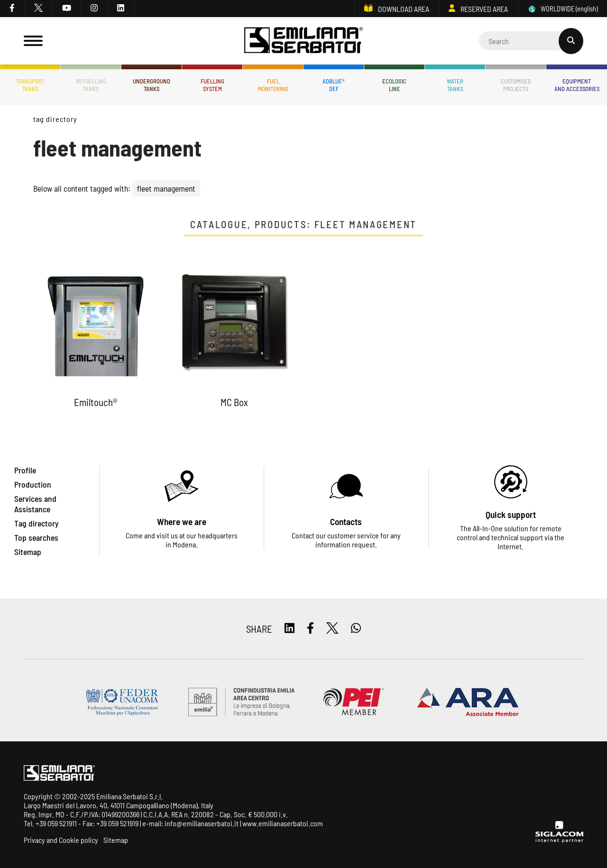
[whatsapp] (356, 629)
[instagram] (94, 9)
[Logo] (303, 41)
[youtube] (67, 9)
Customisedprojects (516, 85)
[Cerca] (531, 41)
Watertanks (455, 85)
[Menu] (33, 41)
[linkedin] (121, 9)
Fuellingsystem (212, 85)
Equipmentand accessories (577, 85)
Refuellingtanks (91, 85)
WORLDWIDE (562, 9)
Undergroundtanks (152, 85)
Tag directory (55, 119)
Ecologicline (394, 85)
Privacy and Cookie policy (61, 840)
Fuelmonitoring (273, 85)
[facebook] (12, 9)
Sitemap (116, 840)
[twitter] (39, 9)
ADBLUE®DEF (334, 85)
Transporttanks (30, 85)
